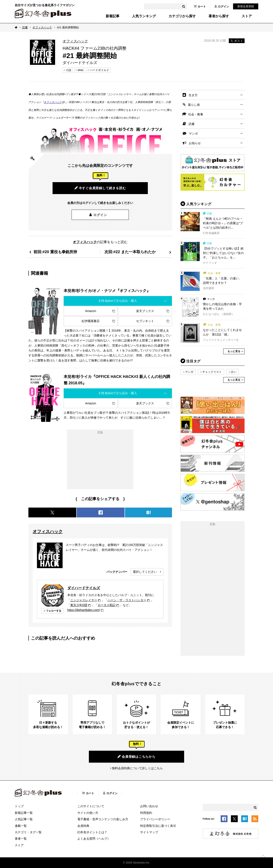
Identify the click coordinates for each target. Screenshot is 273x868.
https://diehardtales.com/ (84, 610)
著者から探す (219, 16)
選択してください (145, 572)
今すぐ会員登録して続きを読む (100, 188)
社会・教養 (196, 114)
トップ (19, 806)
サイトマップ (149, 832)
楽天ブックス (145, 311)
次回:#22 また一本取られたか (130, 252)
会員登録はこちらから (136, 756)
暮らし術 (194, 105)
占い (234, 372)
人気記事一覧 (24, 819)
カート (200, 6)
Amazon (91, 311)
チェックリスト (212, 372)
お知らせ (195, 143)
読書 (25, 27)
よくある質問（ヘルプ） (94, 839)
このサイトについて (91, 806)
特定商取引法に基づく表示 (158, 826)
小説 (69, 70)
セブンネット (145, 321)
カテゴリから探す (182, 16)
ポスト (237, 41)
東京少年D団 (79, 605)
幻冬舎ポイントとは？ (92, 832)
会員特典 (83, 826)
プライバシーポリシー (155, 819)
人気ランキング (144, 16)
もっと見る (234, 351)
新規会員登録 (246, 6)
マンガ (193, 134)
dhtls (80, 70)
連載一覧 (21, 826)
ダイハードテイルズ (84, 588)
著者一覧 (21, 839)
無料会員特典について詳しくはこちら (137, 768)
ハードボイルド (99, 70)
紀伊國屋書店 (91, 321)
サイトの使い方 (88, 813)
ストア (247, 16)
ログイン (222, 6)
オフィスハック (42, 27)
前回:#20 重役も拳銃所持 (55, 252)
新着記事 (113, 16)
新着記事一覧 (24, 813)
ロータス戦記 (107, 605)
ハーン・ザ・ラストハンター (127, 600)
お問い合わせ (149, 806)
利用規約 (146, 813)
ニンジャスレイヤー (84, 600)
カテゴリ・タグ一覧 (28, 832)
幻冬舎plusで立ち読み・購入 (118, 301)
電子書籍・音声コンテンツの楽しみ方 (103, 819)
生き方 (193, 95)
